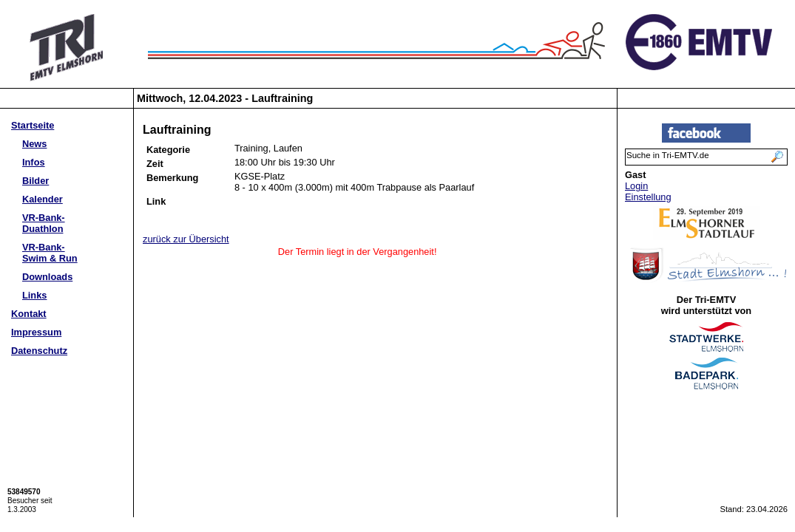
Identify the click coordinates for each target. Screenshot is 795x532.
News (34, 144)
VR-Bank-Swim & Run (50, 253)
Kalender (43, 199)
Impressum (36, 332)
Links (34, 295)
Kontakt (29, 314)
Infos (34, 162)
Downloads (47, 277)
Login (636, 186)
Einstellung (648, 197)
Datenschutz (39, 351)
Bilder (35, 181)
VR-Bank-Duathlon (44, 223)
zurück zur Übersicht (186, 239)
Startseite (33, 125)
